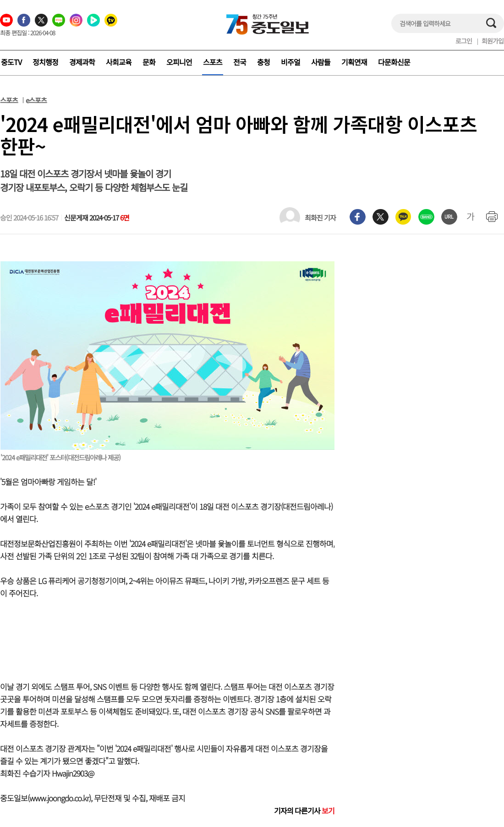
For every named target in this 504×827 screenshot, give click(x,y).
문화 (149, 62)
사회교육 (119, 62)
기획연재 (354, 62)
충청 (263, 62)
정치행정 (45, 62)
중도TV (11, 62)
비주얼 (290, 62)
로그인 (464, 41)
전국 (240, 62)
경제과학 (82, 62)
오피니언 (179, 62)
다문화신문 (394, 62)
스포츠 (213, 62)
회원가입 (493, 41)
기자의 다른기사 (304, 810)
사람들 (321, 62)
